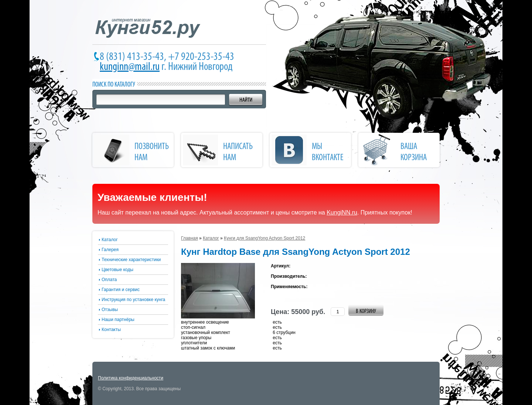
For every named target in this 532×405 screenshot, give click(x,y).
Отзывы (110, 310)
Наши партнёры (118, 320)
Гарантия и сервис (121, 290)
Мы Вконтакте (328, 152)
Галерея (110, 250)
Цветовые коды (117, 270)
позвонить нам (152, 152)
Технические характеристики (131, 260)
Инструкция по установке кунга (133, 300)
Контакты (111, 330)
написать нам (238, 152)
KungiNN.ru (342, 212)
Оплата (109, 280)
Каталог (110, 240)
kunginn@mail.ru (130, 67)
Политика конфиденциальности (131, 378)
